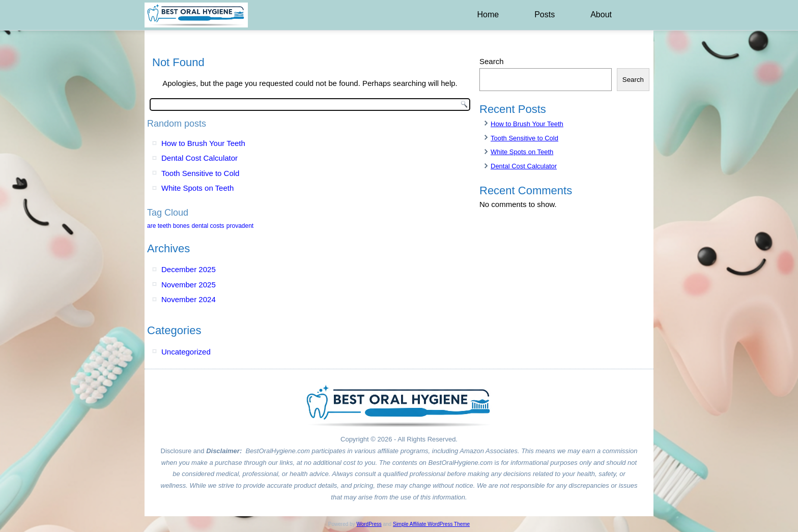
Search (492, 61)
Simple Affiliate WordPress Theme (431, 524)
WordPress (369, 524)
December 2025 (189, 269)
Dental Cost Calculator (199, 158)
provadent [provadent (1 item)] (240, 226)
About (601, 14)
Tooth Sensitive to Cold (200, 173)
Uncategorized (186, 352)
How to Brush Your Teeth (203, 143)
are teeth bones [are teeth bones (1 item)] (168, 226)
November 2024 (189, 299)
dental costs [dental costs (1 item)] (208, 226)
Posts (545, 14)
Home (488, 14)
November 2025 (189, 285)
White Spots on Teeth (197, 188)
